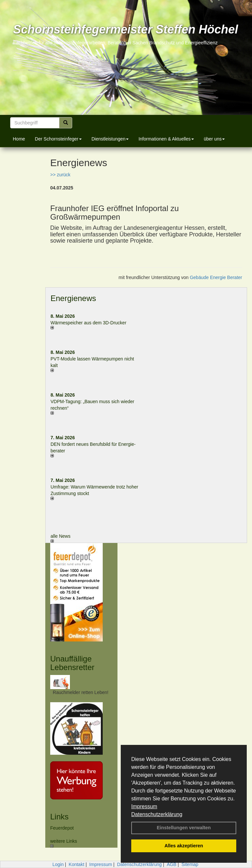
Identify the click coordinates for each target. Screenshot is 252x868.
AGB (172, 864)
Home (19, 139)
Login (58, 864)
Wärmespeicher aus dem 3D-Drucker (88, 323)
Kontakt (76, 864)
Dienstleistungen (110, 139)
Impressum (144, 806)
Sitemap (190, 864)
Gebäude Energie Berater (216, 277)
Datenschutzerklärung (157, 814)
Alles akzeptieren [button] (184, 846)
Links (59, 817)
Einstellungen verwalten (184, 828)
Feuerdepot (62, 828)
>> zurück (60, 175)
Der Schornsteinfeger (58, 139)
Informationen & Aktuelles (166, 139)
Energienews (73, 298)
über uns (214, 139)
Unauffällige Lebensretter (72, 663)
